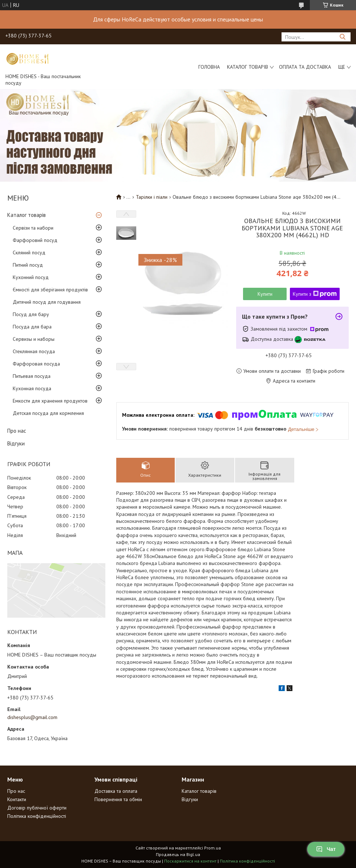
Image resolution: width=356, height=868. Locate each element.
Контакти (17, 799)
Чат (326, 849)
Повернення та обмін (118, 799)
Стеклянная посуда (34, 351)
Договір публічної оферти (37, 808)
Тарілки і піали (152, 197)
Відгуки (16, 443)
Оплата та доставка (305, 67)
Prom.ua (213, 848)
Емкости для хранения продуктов (50, 401)
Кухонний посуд (31, 277)
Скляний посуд (29, 253)
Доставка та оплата (116, 791)
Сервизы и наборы (34, 339)
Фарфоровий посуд (35, 240)
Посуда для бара (32, 327)
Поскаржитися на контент (190, 861)
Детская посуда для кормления (48, 413)
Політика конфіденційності (37, 816)
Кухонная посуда (32, 388)
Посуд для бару (31, 314)
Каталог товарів (248, 67)
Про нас (17, 431)
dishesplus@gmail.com (32, 717)
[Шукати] (342, 37)
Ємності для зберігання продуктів (50, 290)
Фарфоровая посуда (36, 364)
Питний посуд (28, 265)
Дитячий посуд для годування (47, 302)
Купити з (315, 294)
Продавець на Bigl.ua (178, 854)
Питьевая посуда (32, 376)
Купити (265, 294)
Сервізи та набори (33, 228)
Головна (209, 67)
